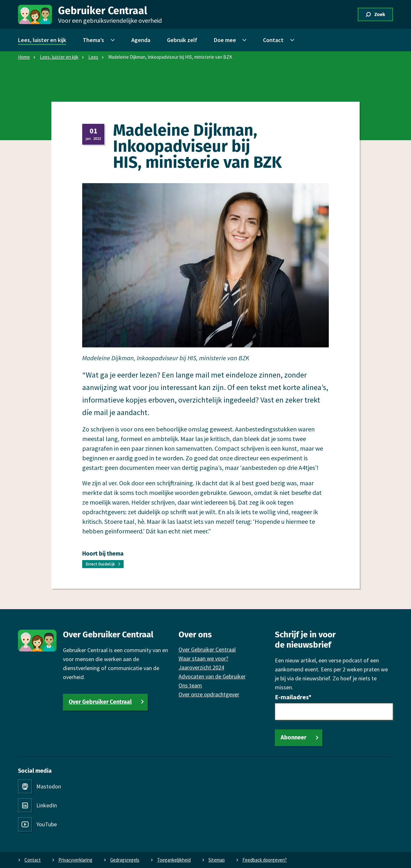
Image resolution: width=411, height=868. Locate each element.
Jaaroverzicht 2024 (201, 667)
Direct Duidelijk (100, 564)
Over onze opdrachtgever (209, 694)
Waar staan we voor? (203, 658)
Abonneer (293, 737)
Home (24, 57)
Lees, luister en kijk (59, 57)
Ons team (190, 685)
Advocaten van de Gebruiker (212, 676)
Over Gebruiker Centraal (100, 702)
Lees (93, 57)
